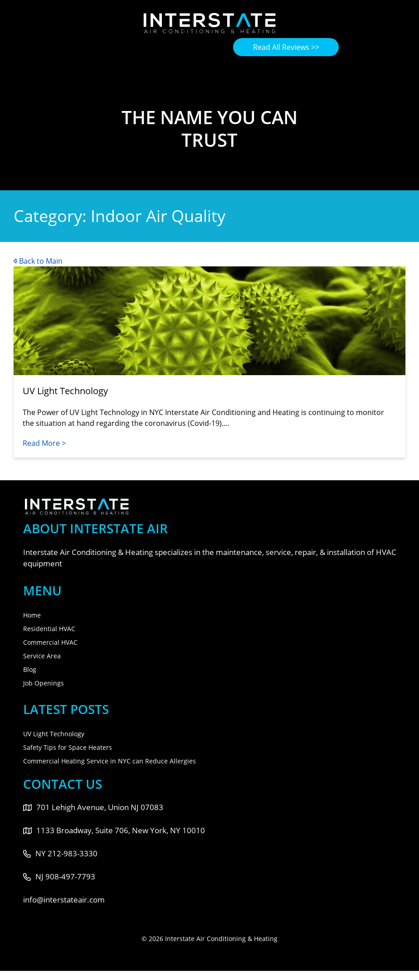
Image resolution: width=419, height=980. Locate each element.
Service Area (42, 656)
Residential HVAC (49, 629)
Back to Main (38, 261)
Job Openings (44, 683)
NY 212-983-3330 (60, 853)
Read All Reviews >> (286, 47)
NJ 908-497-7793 (59, 876)
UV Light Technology (54, 734)
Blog (30, 669)
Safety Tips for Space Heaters (68, 747)
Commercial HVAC (50, 642)
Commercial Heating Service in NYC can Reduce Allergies (110, 761)
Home (32, 615)
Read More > (44, 443)
